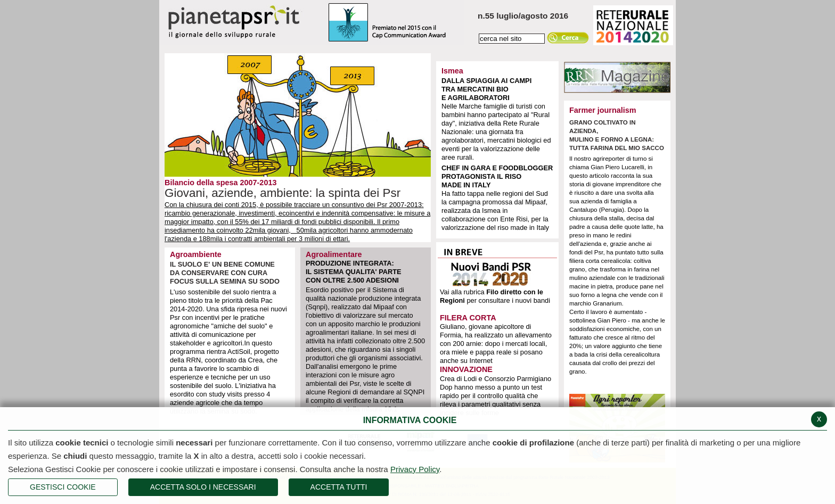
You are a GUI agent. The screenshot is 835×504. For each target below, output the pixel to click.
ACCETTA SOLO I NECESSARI (203, 487)
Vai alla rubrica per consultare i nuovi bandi (495, 296)
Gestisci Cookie (63, 487)
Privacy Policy (415, 469)
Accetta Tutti (339, 487)
